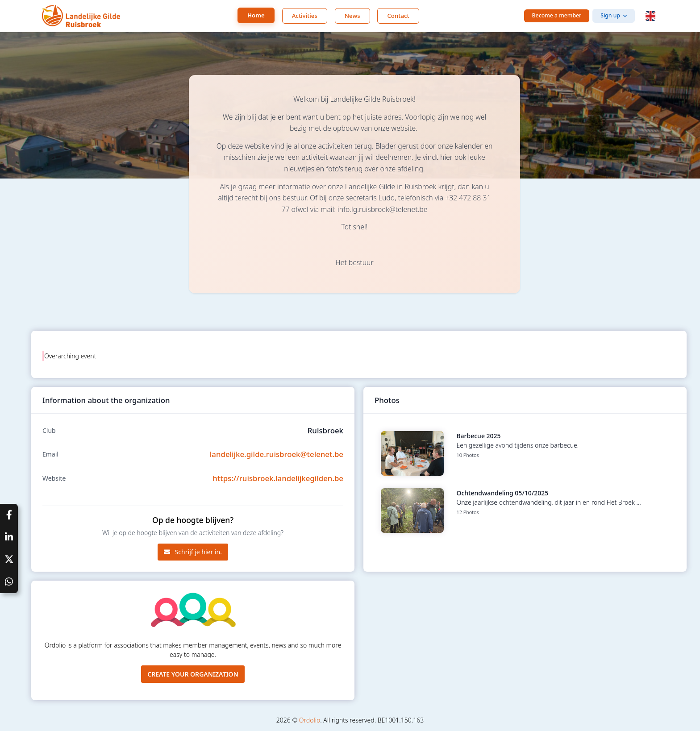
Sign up (610, 15)
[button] (650, 16)
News (352, 16)
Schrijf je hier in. (193, 552)
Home (256, 15)
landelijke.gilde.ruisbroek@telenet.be (277, 454)
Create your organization (193, 674)
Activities (305, 16)
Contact (398, 16)
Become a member (557, 15)
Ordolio (310, 720)
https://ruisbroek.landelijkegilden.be (278, 478)
